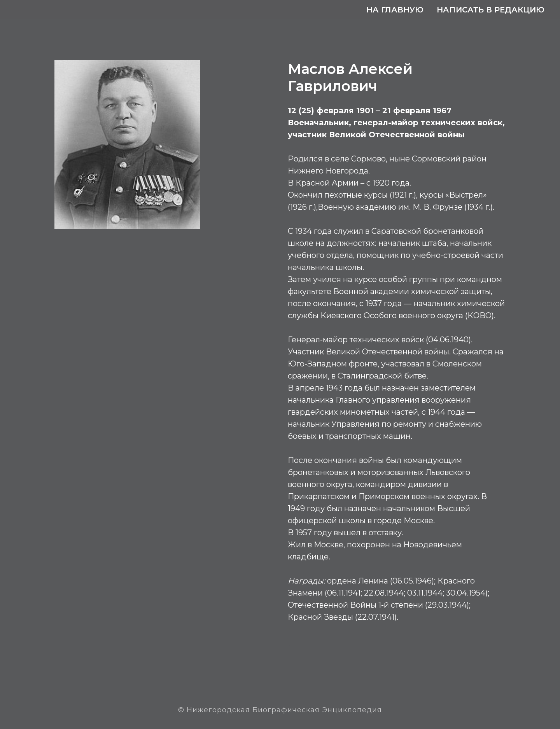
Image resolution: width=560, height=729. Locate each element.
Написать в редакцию (491, 10)
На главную (395, 10)
